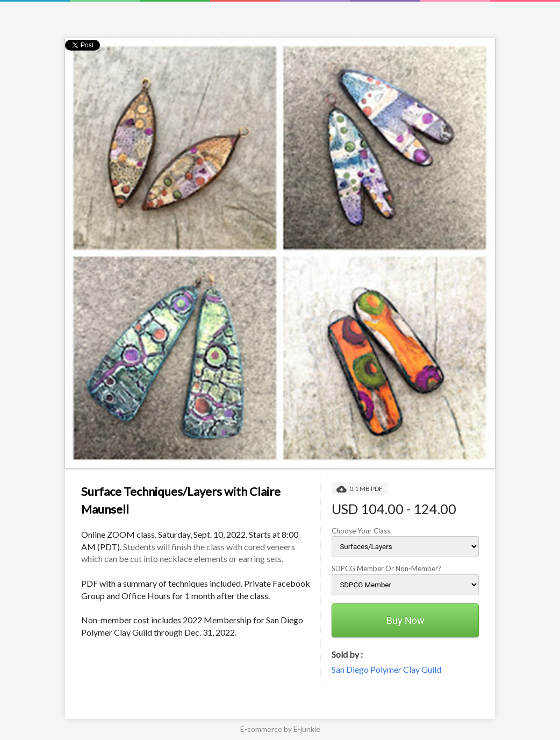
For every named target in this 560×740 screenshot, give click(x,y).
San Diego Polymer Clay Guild (386, 669)
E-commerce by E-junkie (280, 729)
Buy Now (405, 620)
